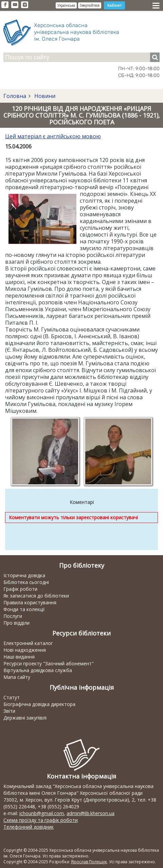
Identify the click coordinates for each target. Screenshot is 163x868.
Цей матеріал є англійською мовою (53, 136)
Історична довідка (24, 575)
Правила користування (30, 602)
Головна (15, 96)
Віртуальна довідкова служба (38, 670)
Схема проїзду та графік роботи (41, 820)
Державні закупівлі (25, 718)
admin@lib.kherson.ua (90, 813)
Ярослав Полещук (89, 862)
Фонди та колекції (24, 609)
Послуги (13, 616)
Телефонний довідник (29, 827)
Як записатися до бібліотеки (36, 596)
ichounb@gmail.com (42, 813)
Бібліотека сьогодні (26, 582)
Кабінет (114, 5)
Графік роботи (20, 589)
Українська (66, 5)
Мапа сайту (17, 677)
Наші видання (19, 657)
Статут (12, 697)
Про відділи (16, 623)
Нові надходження (25, 650)
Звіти (9, 711)
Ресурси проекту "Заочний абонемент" (49, 663)
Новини (44, 96)
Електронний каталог (28, 643)
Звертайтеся (90, 5)
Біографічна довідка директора (39, 704)
